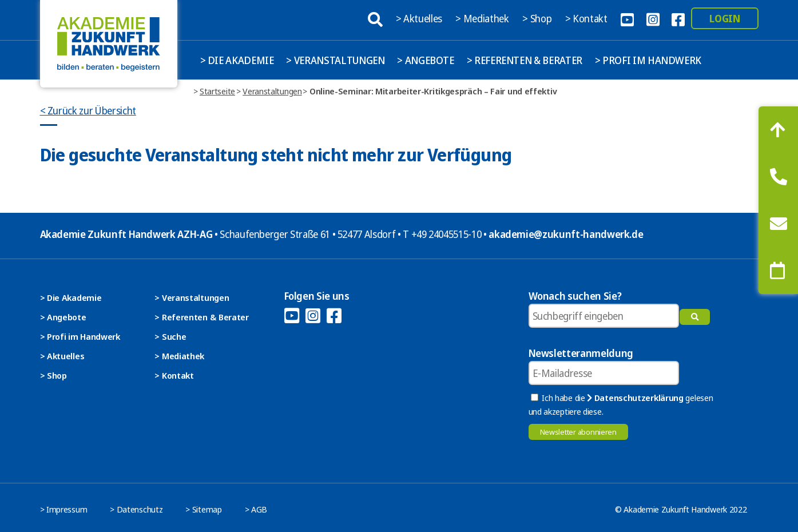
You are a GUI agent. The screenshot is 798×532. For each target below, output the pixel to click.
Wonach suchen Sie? (575, 296)
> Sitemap (203, 509)
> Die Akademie (237, 60)
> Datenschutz (136, 509)
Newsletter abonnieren (578, 432)
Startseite (217, 91)
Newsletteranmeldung (581, 353)
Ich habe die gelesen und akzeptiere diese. (621, 404)
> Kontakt (587, 18)
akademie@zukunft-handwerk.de (566, 234)
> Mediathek (483, 18)
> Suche (170, 336)
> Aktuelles (420, 18)
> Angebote (426, 60)
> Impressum (64, 509)
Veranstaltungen (272, 91)
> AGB (256, 509)
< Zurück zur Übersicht (88, 110)
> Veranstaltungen (335, 60)
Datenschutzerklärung (635, 398)
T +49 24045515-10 (442, 234)
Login (724, 18)
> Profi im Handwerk (648, 60)
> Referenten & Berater (525, 60)
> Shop (538, 18)
